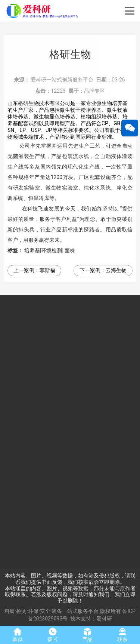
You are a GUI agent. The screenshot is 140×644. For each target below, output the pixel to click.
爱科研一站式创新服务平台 (62, 80)
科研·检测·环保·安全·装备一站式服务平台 (52, 611)
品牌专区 (94, 91)
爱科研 (104, 619)
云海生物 (116, 270)
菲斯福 (47, 270)
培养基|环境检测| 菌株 (50, 250)
